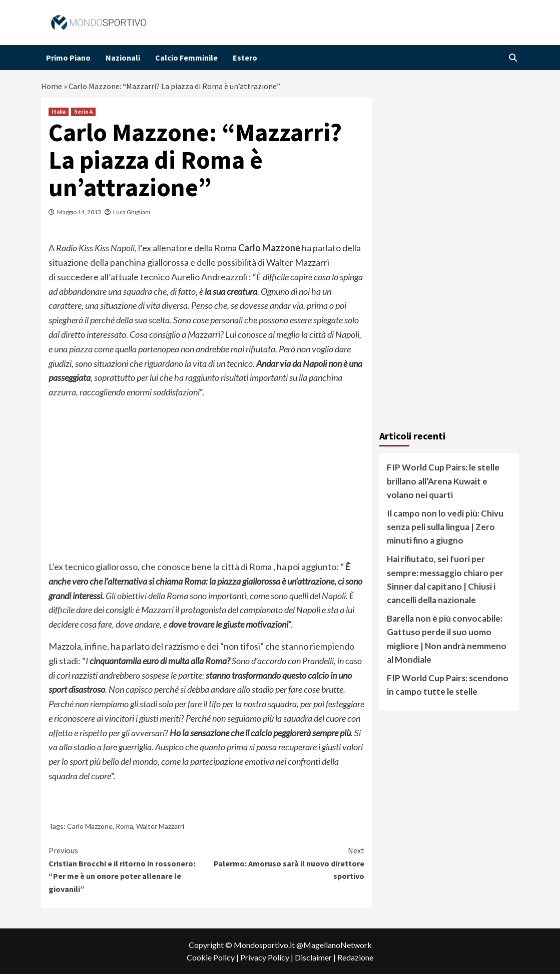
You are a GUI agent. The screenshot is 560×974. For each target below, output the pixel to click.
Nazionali (123, 58)
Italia (59, 112)
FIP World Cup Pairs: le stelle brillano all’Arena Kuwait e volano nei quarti (443, 481)
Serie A (83, 112)
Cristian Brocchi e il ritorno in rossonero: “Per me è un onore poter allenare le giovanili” (128, 869)
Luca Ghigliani (132, 212)
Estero (245, 58)
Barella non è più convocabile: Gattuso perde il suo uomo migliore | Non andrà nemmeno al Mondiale (447, 639)
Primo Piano (68, 58)
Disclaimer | (316, 957)
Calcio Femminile (186, 58)
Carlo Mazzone (90, 826)
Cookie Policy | (213, 957)
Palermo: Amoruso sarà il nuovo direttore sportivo (286, 863)
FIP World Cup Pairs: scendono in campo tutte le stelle (448, 685)
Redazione (355, 957)
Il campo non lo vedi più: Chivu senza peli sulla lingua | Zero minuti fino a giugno (445, 527)
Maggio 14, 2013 (79, 212)
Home (52, 86)
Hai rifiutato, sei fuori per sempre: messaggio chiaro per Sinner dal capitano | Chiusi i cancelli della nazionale (445, 579)
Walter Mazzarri (160, 826)
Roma (124, 826)
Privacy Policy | (267, 957)
